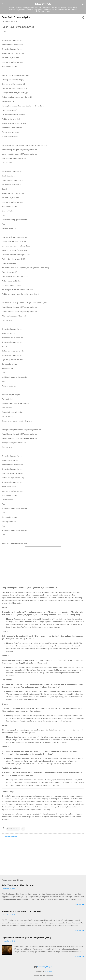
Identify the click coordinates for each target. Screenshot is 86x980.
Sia (23, 829)
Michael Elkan (48, 971)
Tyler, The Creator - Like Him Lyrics (18, 885)
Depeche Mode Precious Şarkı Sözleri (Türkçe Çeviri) (26, 938)
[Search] (83, 5)
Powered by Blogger (43, 967)
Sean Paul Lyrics (13, 829)
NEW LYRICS (43, 4)
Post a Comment (10, 837)
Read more (79, 904)
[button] (83, 18)
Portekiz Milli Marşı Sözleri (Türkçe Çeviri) (22, 911)
